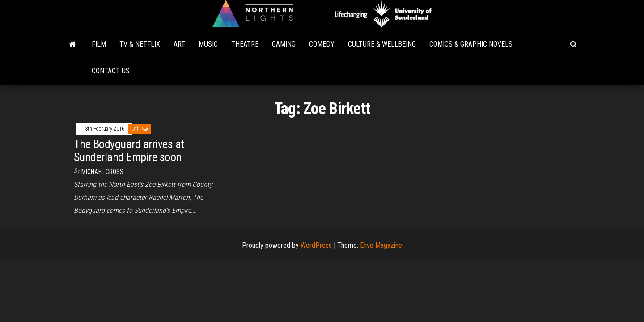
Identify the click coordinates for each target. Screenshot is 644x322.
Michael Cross (102, 172)
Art (179, 44)
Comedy (322, 44)
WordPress (316, 245)
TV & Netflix (140, 44)
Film (99, 44)
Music (208, 44)
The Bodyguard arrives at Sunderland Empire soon (129, 150)
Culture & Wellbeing (382, 44)
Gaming (284, 44)
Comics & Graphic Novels (471, 44)
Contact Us (111, 71)
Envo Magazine (381, 245)
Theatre (245, 44)
